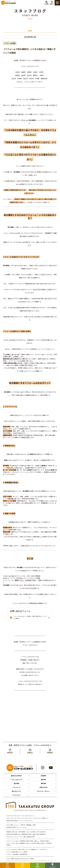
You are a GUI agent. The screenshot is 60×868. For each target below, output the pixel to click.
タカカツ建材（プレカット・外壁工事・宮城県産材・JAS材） (22, 825)
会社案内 (44, 776)
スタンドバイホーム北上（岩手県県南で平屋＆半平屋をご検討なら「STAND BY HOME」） (29, 841)
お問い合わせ (43, 787)
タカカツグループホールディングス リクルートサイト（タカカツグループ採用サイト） (28, 818)
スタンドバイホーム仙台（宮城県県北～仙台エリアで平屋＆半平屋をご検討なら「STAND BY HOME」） (29, 844)
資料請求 (44, 783)
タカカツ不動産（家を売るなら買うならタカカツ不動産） (21, 859)
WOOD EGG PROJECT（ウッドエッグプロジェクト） (20, 821)
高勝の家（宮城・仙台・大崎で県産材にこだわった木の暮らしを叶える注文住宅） (27, 832)
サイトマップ (17, 795)
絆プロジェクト (17, 791)
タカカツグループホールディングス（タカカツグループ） (21, 816)
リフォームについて (17, 780)
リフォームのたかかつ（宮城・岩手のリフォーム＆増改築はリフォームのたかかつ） (27, 849)
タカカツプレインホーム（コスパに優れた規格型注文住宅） (21, 837)
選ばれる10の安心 (17, 776)
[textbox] (30, 630)
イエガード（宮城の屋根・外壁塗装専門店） (17, 854)
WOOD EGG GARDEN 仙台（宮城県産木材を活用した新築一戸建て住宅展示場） (26, 834)
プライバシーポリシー (44, 791)
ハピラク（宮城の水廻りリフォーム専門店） (17, 852)
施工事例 (17, 783)
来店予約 (44, 780)
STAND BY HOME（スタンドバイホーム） (17, 827)
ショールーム (17, 787)
